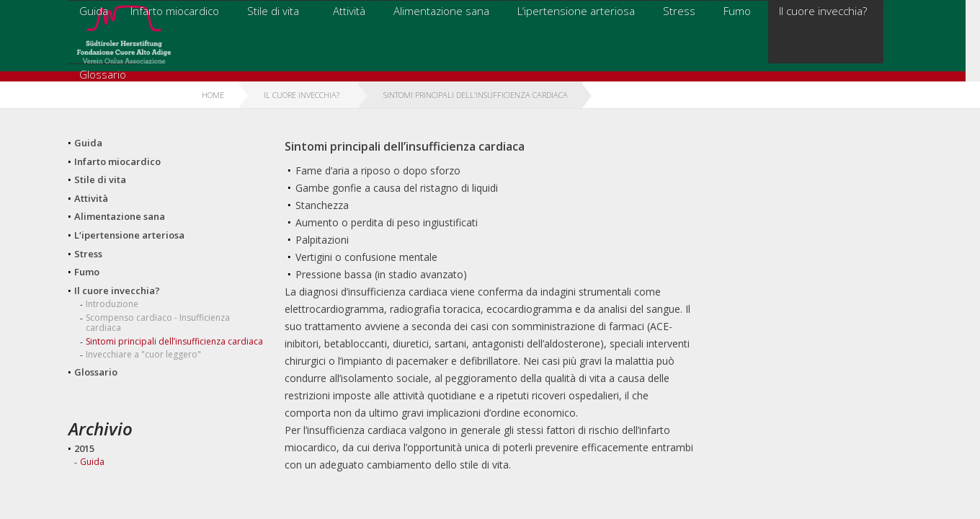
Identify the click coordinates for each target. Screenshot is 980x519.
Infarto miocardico (285, 29)
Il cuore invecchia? (802, 29)
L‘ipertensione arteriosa (606, 29)
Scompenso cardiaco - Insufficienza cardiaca (158, 323)
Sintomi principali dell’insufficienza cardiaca (174, 342)
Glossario (880, 22)
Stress (680, 22)
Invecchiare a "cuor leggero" (143, 355)
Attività (438, 22)
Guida (216, 22)
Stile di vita (372, 22)
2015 (84, 449)
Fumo (731, 22)
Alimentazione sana (512, 29)
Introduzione (112, 304)
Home (213, 95)
